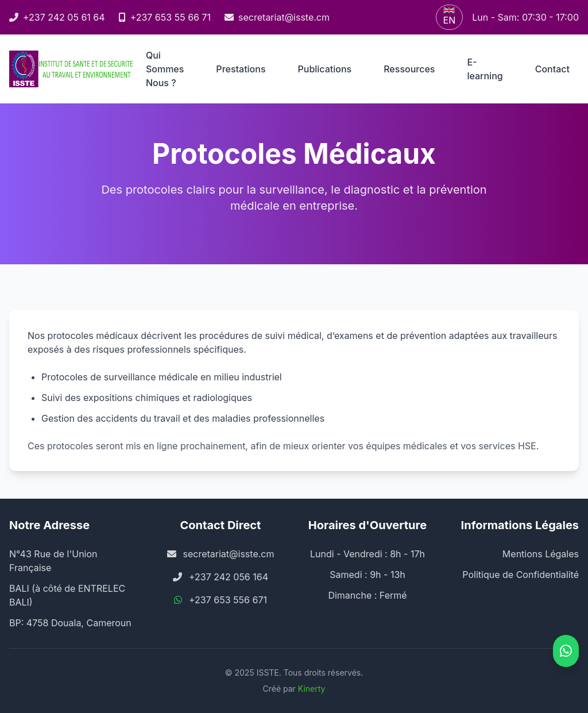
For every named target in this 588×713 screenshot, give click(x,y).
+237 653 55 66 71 (165, 17)
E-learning (485, 69)
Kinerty (312, 689)
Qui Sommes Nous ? (165, 69)
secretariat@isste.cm (277, 17)
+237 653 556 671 (228, 600)
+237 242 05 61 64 (57, 17)
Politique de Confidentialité (521, 575)
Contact (552, 69)
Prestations (241, 69)
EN (450, 17)
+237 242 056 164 (229, 577)
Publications (325, 69)
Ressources (409, 69)
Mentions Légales (541, 554)
